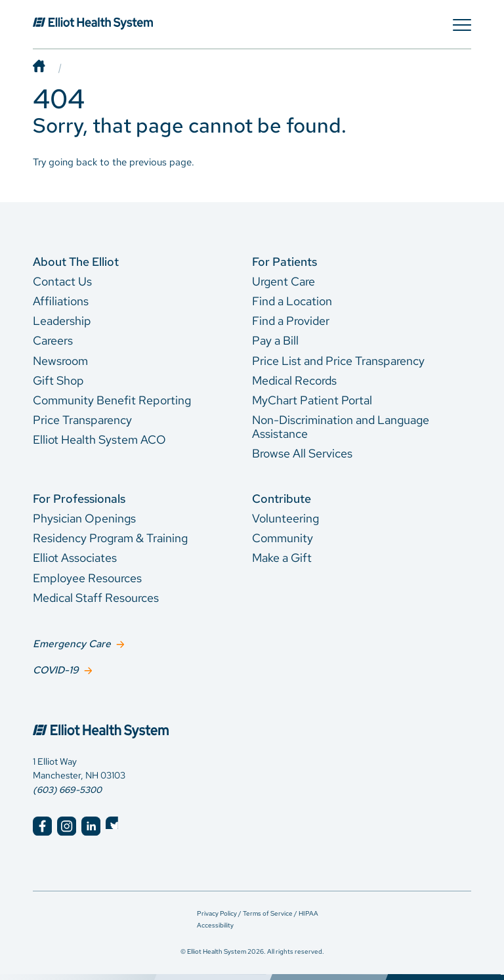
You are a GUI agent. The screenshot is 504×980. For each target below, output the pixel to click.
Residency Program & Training (110, 538)
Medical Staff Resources (96, 598)
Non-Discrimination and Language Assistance (341, 427)
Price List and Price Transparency (338, 361)
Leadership (62, 321)
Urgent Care (283, 281)
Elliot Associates (75, 558)
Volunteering (285, 518)
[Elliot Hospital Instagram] (67, 825)
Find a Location (292, 301)
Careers (53, 340)
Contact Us (62, 281)
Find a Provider (291, 321)
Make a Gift (282, 558)
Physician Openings (84, 518)
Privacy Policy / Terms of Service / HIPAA (258, 912)
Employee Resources (87, 578)
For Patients (284, 262)
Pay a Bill (275, 340)
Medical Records (294, 380)
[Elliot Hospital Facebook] (42, 825)
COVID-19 (56, 669)
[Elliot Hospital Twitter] (115, 825)
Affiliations (61, 301)
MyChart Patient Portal (312, 400)
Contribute (282, 499)
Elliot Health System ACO (99, 439)
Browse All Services (302, 453)
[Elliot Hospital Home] (134, 717)
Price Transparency (82, 420)
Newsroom (60, 361)
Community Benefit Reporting (112, 400)
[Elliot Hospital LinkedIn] (91, 825)
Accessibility (215, 923)
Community (283, 538)
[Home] (52, 67)
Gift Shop (58, 380)
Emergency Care (72, 643)
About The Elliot (76, 262)
